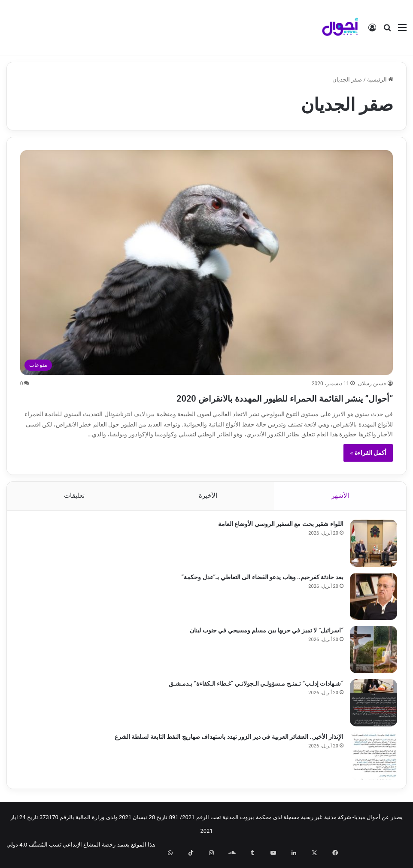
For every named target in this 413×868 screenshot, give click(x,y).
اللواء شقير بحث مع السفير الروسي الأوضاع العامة (277, 528)
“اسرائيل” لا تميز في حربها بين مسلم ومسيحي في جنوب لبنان (263, 634)
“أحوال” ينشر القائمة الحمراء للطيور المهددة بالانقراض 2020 (233, 397)
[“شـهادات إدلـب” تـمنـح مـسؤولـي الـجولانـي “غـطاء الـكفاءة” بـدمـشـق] (370, 707)
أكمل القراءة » (368, 453)
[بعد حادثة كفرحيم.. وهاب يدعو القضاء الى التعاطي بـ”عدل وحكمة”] (370, 600)
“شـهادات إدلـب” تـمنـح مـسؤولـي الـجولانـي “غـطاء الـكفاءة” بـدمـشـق (252, 687)
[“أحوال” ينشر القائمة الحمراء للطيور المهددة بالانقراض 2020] (207, 262)
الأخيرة (208, 496)
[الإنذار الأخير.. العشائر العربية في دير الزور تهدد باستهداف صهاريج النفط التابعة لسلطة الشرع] (370, 760)
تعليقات (74, 496)
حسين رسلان (372, 384)
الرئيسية (380, 80)
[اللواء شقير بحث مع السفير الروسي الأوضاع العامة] (370, 547)
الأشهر (340, 496)
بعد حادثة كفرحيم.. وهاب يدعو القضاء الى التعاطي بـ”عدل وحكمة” (259, 581)
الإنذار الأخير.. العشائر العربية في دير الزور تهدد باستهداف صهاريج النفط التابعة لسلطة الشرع (225, 741)
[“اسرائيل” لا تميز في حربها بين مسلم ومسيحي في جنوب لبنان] (370, 653)
